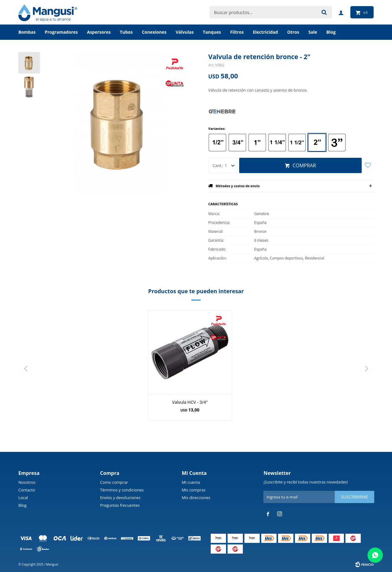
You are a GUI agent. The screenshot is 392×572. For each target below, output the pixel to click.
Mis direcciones (196, 498)
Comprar (304, 165)
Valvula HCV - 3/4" (190, 402)
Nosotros (27, 482)
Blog (23, 505)
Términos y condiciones (122, 490)
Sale (313, 32)
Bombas (27, 32)
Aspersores (99, 32)
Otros (293, 32)
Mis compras (194, 490)
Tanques (212, 32)
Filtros (237, 32)
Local (23, 498)
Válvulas (185, 32)
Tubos (126, 32)
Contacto (27, 490)
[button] (366, 369)
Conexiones (154, 32)
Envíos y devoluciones (120, 498)
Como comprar (114, 482)
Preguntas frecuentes (120, 505)
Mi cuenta (191, 482)
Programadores (61, 32)
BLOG (331, 32)
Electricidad (266, 32)
